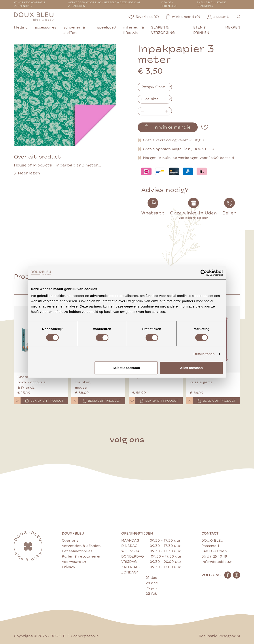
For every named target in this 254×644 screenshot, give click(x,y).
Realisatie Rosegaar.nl (219, 636)
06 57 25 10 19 (214, 556)
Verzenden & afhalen (81, 546)
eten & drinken (201, 30)
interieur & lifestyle (134, 30)
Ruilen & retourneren (82, 556)
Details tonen (204, 354)
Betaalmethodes (77, 551)
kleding (21, 27)
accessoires (45, 27)
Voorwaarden (74, 562)
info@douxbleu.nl (218, 562)
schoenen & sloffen (74, 30)
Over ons (70, 541)
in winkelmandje (168, 127)
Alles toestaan (191, 368)
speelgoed (107, 27)
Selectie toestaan (126, 368)
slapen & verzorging (163, 30)
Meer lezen (27, 173)
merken (233, 27)
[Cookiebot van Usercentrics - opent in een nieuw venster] (204, 273)
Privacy (68, 567)
